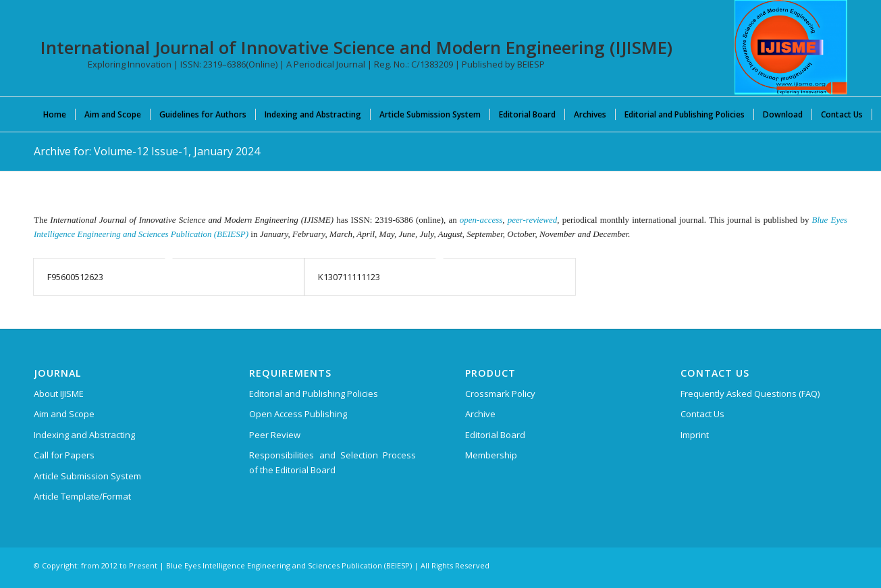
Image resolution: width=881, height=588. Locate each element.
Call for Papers (64, 455)
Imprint (695, 435)
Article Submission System (87, 476)
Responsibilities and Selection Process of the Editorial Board (332, 462)
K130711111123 (349, 277)
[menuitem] (55, 114)
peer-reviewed (533, 220)
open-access (481, 220)
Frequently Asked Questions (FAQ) (750, 394)
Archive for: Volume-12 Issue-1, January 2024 (147, 151)
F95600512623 (75, 277)
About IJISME (59, 394)
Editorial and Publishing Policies (314, 394)
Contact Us (702, 414)
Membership (491, 455)
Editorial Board (495, 435)
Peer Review (275, 435)
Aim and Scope (64, 414)
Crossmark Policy (500, 394)
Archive (480, 414)
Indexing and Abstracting (84, 435)
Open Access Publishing (298, 414)
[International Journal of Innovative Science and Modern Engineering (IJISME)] (791, 47)
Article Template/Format (82, 496)
